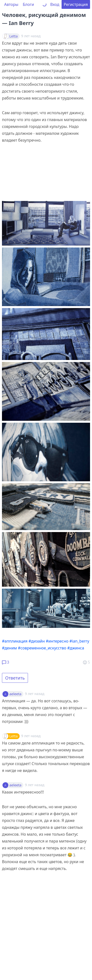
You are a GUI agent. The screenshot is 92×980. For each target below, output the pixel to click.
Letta (13, 36)
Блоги (28, 4)
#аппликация (15, 641)
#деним (9, 648)
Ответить (15, 678)
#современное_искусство (42, 648)
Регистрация (76, 4)
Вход (55, 4)
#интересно (57, 641)
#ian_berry (79, 641)
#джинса (76, 648)
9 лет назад (35, 694)
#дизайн (37, 641)
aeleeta (15, 694)
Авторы (11, 4)
